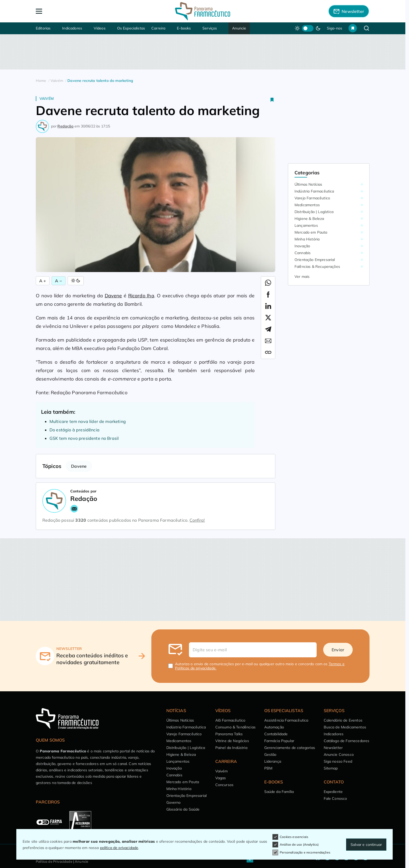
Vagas (221, 778)
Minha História (307, 239)
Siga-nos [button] (335, 28)
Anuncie (239, 28)
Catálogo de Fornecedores (347, 741)
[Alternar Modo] (76, 281)
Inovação (302, 246)
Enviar (338, 650)
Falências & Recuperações (317, 267)
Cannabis (303, 253)
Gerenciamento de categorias (290, 748)
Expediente (333, 792)
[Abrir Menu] (69, 11)
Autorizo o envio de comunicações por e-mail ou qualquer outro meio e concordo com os (260, 666)
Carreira (158, 28)
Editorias (43, 28)
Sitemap (331, 768)
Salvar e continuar (366, 845)
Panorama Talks (229, 734)
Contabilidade (276, 734)
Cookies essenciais (290, 837)
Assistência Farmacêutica (286, 720)
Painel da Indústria (231, 748)
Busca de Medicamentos (345, 727)
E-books (184, 28)
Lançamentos (306, 225)
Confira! (197, 520)
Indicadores (72, 28)
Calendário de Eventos (343, 720)
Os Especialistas (131, 28)
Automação (274, 727)
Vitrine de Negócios (232, 741)
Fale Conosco (335, 798)
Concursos (224, 785)
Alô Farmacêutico (230, 720)
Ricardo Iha (141, 296)
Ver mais (302, 277)
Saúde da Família (279, 792)
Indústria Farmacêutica (314, 191)
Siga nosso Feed (338, 761)
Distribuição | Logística (314, 212)
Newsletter (333, 748)
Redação (65, 126)
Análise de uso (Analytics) (296, 845)
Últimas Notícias (308, 184)
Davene (113, 296)
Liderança (273, 761)
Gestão (270, 754)
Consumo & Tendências (235, 727)
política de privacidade (119, 848)
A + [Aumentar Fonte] (43, 281)
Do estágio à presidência (74, 430)
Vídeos (100, 28)
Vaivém (47, 98)
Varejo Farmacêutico (312, 198)
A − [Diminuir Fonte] (58, 281)
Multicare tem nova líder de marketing (88, 421)
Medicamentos (307, 205)
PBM (268, 768)
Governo (174, 802)
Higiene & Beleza (309, 219)
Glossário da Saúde (183, 809)
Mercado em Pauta (311, 232)
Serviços (210, 28)
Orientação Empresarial (315, 260)
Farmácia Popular (279, 741)
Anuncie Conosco (339, 754)
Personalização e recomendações (301, 852)
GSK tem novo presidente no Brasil (84, 438)
